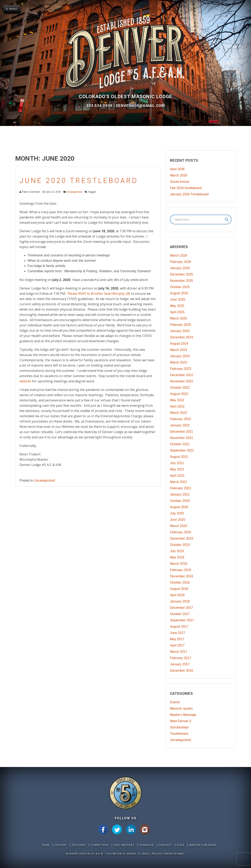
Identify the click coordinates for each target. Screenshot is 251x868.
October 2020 (180, 501)
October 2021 (180, 444)
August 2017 (179, 627)
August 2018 (179, 589)
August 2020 (179, 507)
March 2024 (179, 350)
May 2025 (177, 306)
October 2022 (180, 388)
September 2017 (182, 620)
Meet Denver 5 (181, 721)
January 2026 (180, 268)
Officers (79, 845)
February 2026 (180, 262)
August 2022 (179, 394)
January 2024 (180, 356)
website (25, 381)
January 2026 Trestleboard (189, 194)
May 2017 (177, 639)
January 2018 (180, 601)
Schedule (147, 845)
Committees (100, 845)
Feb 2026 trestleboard (186, 188)
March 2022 (179, 413)
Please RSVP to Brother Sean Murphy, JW (99, 294)
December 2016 (181, 671)
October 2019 (180, 545)
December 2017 (181, 608)
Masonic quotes (181, 708)
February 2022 (180, 419)
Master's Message (183, 715)
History (61, 845)
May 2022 (177, 400)
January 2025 (180, 331)
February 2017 (180, 658)
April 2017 (177, 645)
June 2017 (178, 633)
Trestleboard (179, 734)
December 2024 (181, 337)
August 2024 (179, 344)
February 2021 (180, 488)
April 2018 (177, 595)
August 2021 (179, 457)
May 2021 (177, 469)
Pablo (181, 854)
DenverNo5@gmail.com (140, 106)
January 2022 (180, 425)
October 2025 (180, 287)
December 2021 (181, 432)
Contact (166, 845)
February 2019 (180, 570)
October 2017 (180, 614)
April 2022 (177, 406)
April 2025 (177, 312)
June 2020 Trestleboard (79, 181)
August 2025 (179, 293)
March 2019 (179, 564)
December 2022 (181, 375)
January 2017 (180, 664)
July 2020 (177, 513)
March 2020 (179, 526)
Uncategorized (74, 192)
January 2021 (180, 494)
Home (46, 845)
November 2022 (181, 381)
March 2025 (179, 318)
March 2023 (179, 362)
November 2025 (181, 281)
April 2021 (177, 476)
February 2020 (180, 532)
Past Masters (124, 845)
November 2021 (181, 438)
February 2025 (180, 325)
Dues (181, 845)
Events (175, 702)
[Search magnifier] (227, 219)
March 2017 (179, 652)
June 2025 (178, 300)
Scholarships (179, 727)
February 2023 (180, 369)
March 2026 (179, 175)
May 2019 (177, 557)
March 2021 (179, 482)
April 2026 (177, 169)
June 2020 (178, 520)
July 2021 (177, 463)
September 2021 (182, 450)
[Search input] (199, 219)
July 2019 (177, 551)
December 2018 (181, 576)
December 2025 (181, 274)
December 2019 (181, 538)
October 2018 (180, 582)
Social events (180, 182)
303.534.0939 (100, 106)
